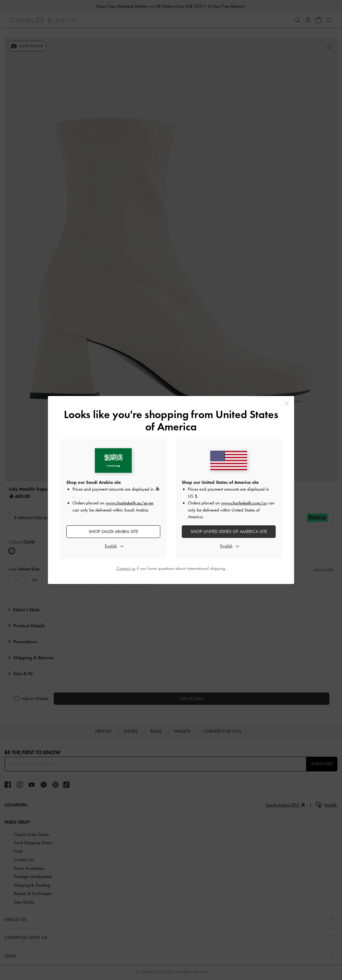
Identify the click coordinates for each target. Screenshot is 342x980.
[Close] (287, 404)
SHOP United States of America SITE (229, 531)
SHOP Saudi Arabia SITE (113, 531)
